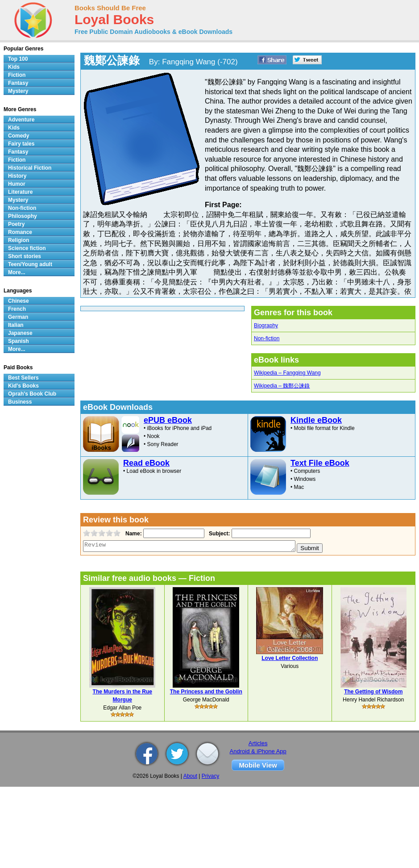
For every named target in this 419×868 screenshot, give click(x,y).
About (190, 776)
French (17, 309)
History (17, 176)
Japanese (20, 333)
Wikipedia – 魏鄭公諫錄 (282, 386)
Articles (258, 743)
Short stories (25, 256)
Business (20, 402)
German (18, 317)
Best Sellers (23, 378)
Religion (19, 240)
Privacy (210, 776)
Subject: (218, 534)
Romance (20, 232)
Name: (133, 534)
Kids (14, 67)
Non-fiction (267, 338)
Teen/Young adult (30, 264)
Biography (266, 325)
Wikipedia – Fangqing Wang (287, 373)
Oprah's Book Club (32, 394)
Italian (16, 325)
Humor (17, 184)
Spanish (19, 341)
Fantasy (18, 83)
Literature (20, 192)
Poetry (16, 224)
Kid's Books (23, 386)
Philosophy (23, 216)
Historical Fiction (30, 168)
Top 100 (18, 59)
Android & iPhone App (258, 751)
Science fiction (27, 248)
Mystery (18, 91)
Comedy (19, 136)
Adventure (21, 120)
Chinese (19, 301)
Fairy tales (21, 144)
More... (17, 272)
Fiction (17, 75)
